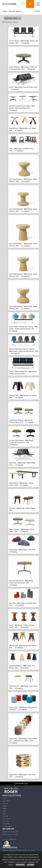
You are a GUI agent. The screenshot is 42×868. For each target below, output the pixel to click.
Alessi (5, 11)
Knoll (4, 811)
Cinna (5, 798)
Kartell (5, 806)
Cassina (5, 803)
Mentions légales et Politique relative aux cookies (19, 850)
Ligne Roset (7, 801)
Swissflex (6, 821)
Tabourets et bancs (15, 11)
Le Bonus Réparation (10, 839)
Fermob (5, 816)
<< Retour (37, 11)
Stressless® (7, 819)
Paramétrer (20, 865)
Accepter (31, 865)
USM (4, 814)
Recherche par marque (10, 834)
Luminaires (6, 824)
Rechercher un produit (10, 832)
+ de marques (8, 826)
